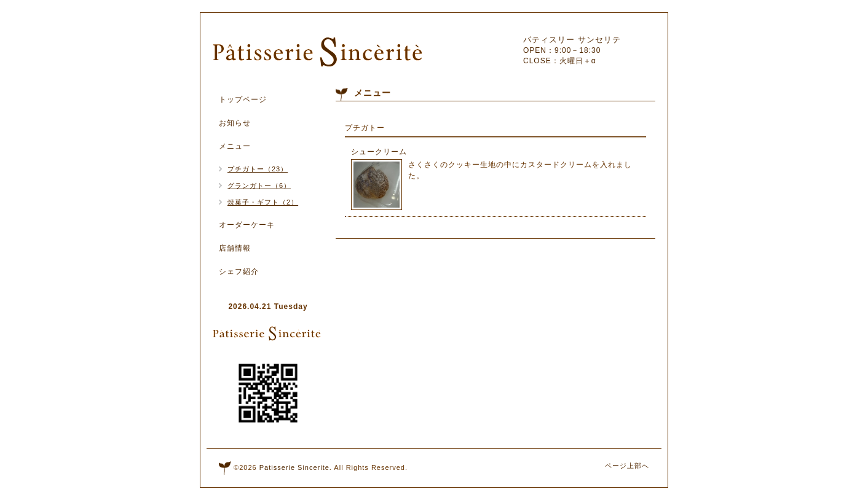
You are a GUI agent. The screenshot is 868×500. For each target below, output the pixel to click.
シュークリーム (379, 152)
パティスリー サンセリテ (572, 40)
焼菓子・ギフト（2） (263, 202)
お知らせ (235, 123)
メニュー (235, 146)
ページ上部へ (627, 466)
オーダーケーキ (247, 225)
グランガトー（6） (259, 186)
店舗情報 (235, 248)
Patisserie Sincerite (294, 467)
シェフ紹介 (239, 271)
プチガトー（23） (258, 169)
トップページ (243, 100)
